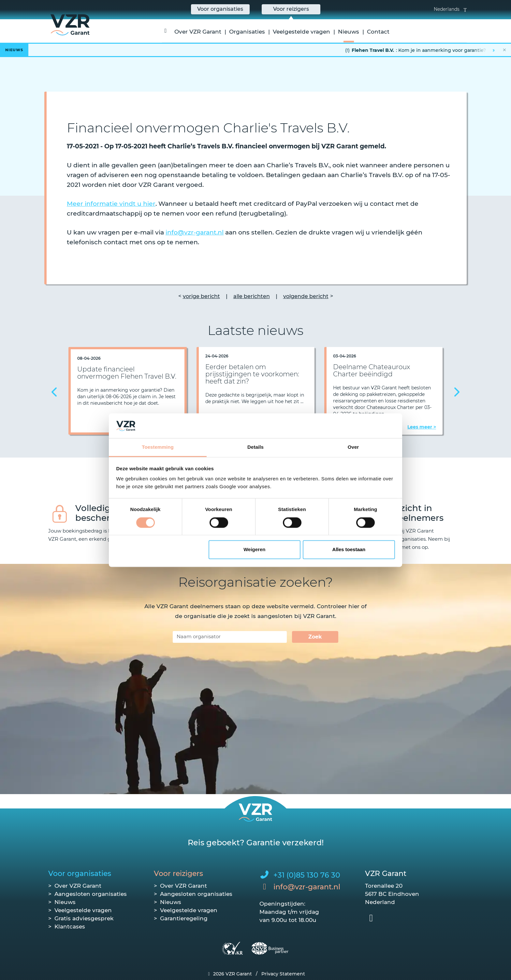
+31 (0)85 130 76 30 (307, 875)
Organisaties (247, 32)
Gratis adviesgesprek (84, 918)
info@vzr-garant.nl (195, 232)
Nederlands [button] (450, 9)
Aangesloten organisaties (91, 894)
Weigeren (254, 550)
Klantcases (70, 927)
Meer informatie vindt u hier (111, 204)
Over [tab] (353, 447)
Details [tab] (255, 447)
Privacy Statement (283, 974)
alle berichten (252, 296)
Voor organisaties (80, 874)
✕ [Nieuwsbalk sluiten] (504, 50)
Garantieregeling (184, 918)
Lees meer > (422, 427)
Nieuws (349, 32)
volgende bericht (306, 296)
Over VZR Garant (198, 32)
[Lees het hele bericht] (255, 50)
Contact (378, 32)
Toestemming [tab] (158, 447)
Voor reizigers (178, 874)
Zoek (315, 637)
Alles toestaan (349, 550)
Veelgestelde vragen (301, 32)
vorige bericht (201, 296)
